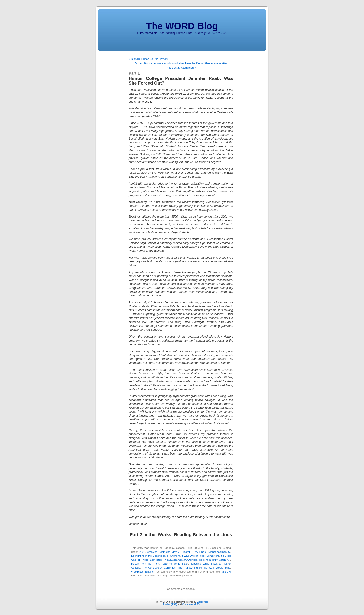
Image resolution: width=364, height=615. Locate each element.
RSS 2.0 (226, 572)
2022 (142, 552)
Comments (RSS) (191, 604)
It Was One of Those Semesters (200, 556)
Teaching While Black (175, 564)
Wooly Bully (223, 568)
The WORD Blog (182, 26)
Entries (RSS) (170, 604)
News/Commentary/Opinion (181, 560)
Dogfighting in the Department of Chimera (156, 556)
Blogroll (186, 552)
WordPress (203, 602)
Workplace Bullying (142, 572)
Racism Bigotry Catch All (214, 560)
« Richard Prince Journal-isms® (148, 59)
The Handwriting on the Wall (196, 568)
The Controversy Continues (159, 568)
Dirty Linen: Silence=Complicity (211, 552)
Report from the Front (145, 564)
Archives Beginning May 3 (163, 552)
